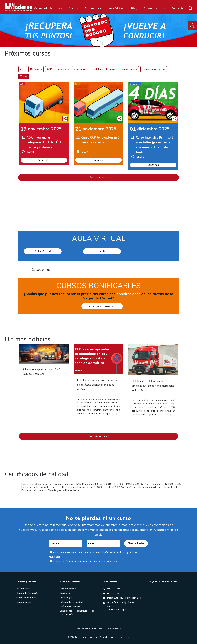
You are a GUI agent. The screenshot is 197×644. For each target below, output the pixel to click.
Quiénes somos (68, 589)
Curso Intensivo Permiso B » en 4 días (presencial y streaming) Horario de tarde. (155, 145)
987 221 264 (114, 589)
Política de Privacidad (106, 562)
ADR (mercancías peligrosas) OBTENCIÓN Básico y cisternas (44, 142)
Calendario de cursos (48, 8)
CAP (77, 84)
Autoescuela (93, 8)
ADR (22, 84)
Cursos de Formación (27, 593)
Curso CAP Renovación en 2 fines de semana (100, 140)
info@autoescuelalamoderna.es (124, 598)
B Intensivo (135, 84)
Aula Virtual (116, 8)
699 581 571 (114, 593)
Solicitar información (102, 306)
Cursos (73, 8)
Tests (102, 251)
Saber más (44, 160)
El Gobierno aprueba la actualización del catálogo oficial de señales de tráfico (98, 385)
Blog (134, 8)
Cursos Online (24, 602)
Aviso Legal (66, 598)
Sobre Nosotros (155, 8)
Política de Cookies (70, 606)
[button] (193, 26)
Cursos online (41, 270)
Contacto (178, 8)
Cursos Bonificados (27, 598)
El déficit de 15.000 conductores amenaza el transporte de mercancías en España (153, 386)
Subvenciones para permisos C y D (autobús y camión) (41, 371)
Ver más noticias (99, 436)
